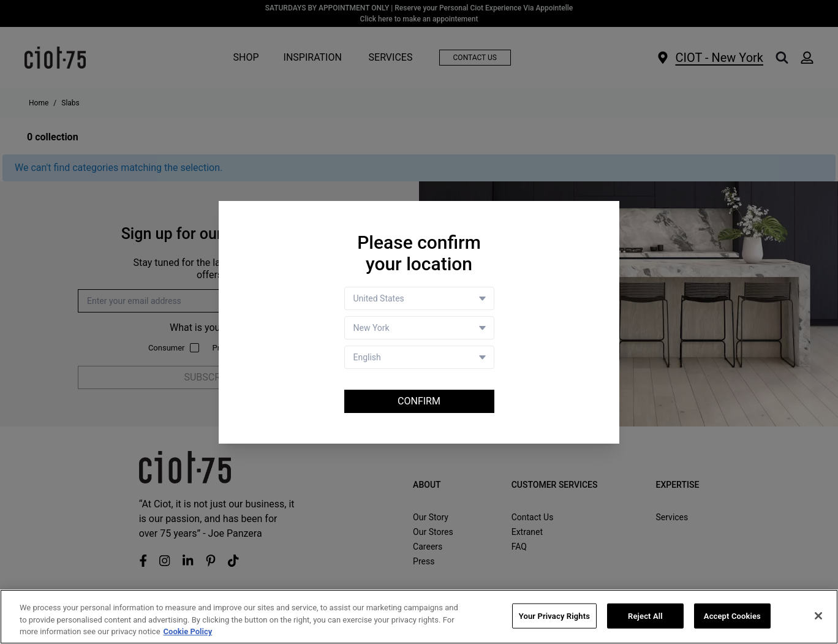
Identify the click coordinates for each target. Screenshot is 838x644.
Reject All (645, 616)
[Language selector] (419, 357)
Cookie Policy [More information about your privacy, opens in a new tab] (188, 632)
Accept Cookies (732, 616)
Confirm (419, 401)
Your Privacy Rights (554, 616)
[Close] (818, 616)
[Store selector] (419, 328)
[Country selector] (419, 298)
